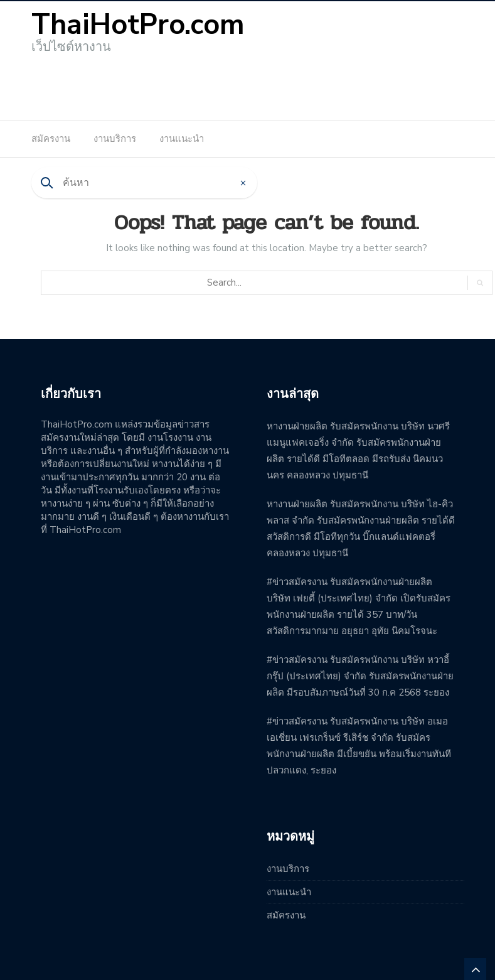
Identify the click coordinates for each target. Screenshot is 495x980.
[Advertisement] (248, 83)
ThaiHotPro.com (138, 25)
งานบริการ (115, 139)
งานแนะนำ (182, 139)
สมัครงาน (51, 139)
